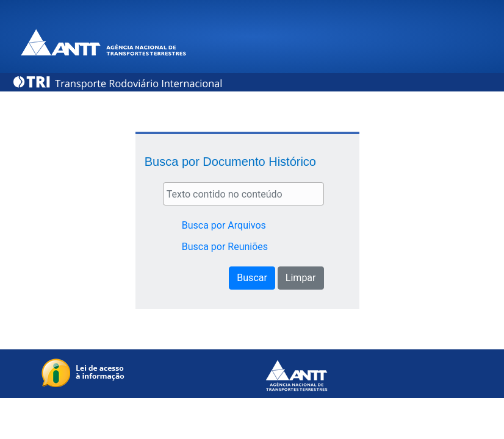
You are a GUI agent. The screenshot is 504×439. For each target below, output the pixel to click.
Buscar (252, 278)
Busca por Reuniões (225, 247)
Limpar (301, 278)
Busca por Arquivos (224, 225)
